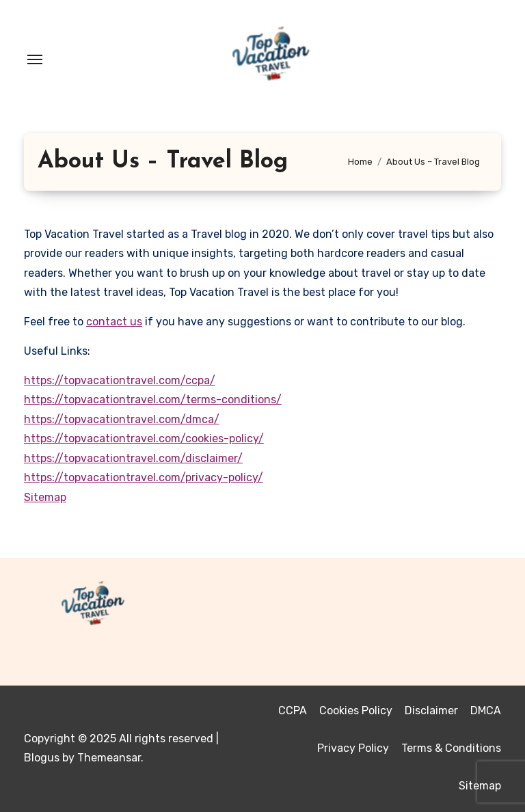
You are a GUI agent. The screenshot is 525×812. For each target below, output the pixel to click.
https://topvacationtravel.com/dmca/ (122, 419)
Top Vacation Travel (118, 640)
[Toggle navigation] (35, 59)
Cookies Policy (356, 710)
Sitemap (45, 497)
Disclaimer (431, 710)
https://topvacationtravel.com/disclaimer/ (133, 458)
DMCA (486, 710)
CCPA (293, 710)
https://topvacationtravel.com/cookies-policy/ (144, 438)
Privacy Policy (353, 748)
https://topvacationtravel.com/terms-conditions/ (153, 400)
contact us (114, 322)
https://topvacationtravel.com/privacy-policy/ (144, 477)
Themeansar (109, 758)
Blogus (42, 758)
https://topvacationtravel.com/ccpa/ (120, 380)
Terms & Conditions (451, 748)
